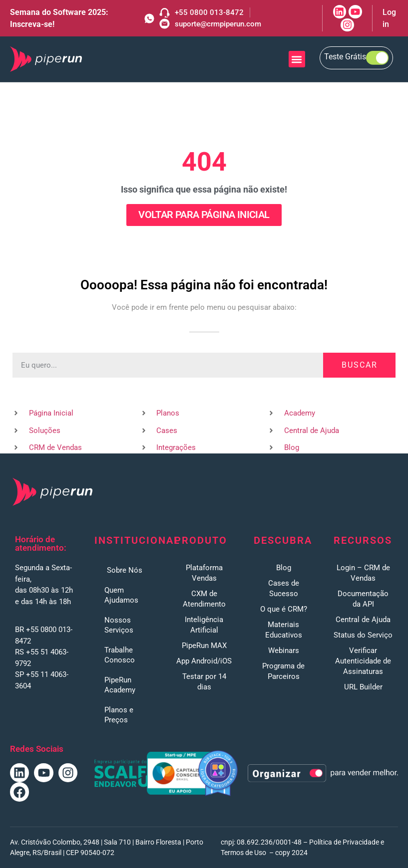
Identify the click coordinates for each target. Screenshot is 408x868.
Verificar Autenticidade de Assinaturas (363, 661)
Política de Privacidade (344, 842)
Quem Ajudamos (121, 595)
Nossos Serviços (119, 625)
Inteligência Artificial (204, 625)
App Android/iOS (204, 661)
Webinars (284, 651)
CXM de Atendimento (204, 599)
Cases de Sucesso (284, 588)
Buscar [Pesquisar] (360, 365)
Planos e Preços (119, 715)
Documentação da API (363, 599)
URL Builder (363, 687)
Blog (284, 568)
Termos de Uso (243, 853)
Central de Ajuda (363, 620)
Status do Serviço (363, 635)
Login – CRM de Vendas (363, 573)
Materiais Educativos (284, 630)
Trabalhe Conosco (120, 655)
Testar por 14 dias (204, 682)
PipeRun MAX (204, 646)
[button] (297, 59)
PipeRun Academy (120, 685)
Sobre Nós (125, 570)
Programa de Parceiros (283, 671)
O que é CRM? (284, 609)
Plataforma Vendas (204, 573)
